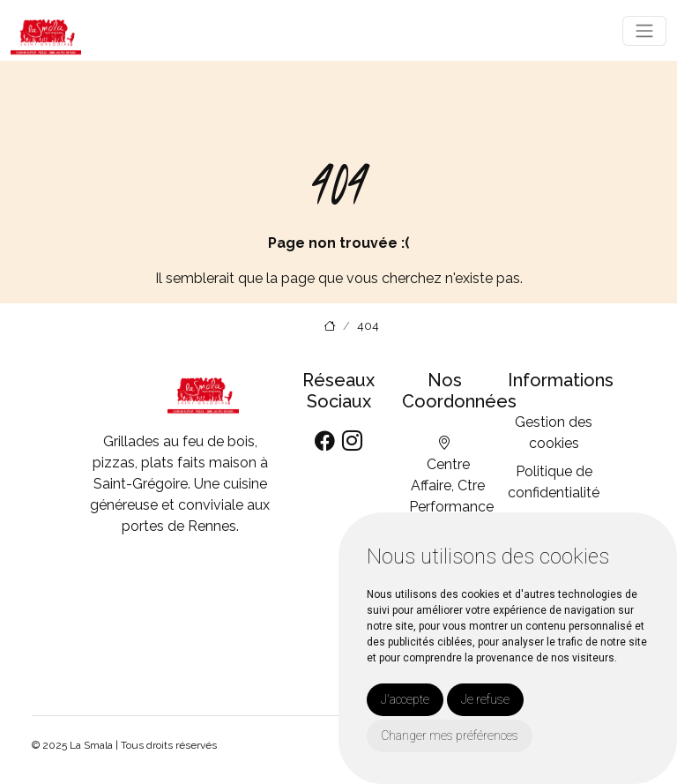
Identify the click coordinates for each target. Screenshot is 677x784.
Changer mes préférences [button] (450, 735)
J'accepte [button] (405, 699)
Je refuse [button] (485, 699)
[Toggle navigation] (644, 31)
